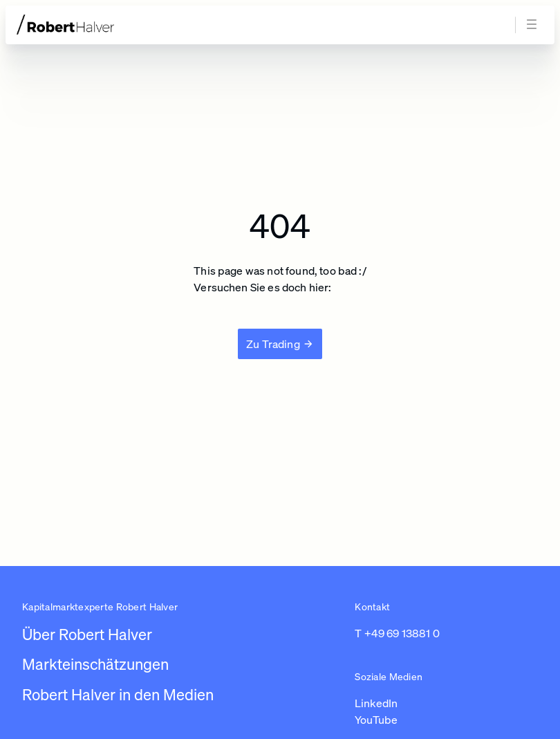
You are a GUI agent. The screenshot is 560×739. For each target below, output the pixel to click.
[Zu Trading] (280, 344)
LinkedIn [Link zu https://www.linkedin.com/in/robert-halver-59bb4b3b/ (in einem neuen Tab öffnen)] (376, 703)
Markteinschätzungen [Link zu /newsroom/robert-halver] (95, 664)
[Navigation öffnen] (534, 25)
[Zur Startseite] (91, 25)
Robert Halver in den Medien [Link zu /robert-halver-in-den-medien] (118, 694)
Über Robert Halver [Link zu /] (87, 634)
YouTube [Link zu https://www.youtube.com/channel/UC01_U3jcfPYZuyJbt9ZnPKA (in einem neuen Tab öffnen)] (376, 720)
